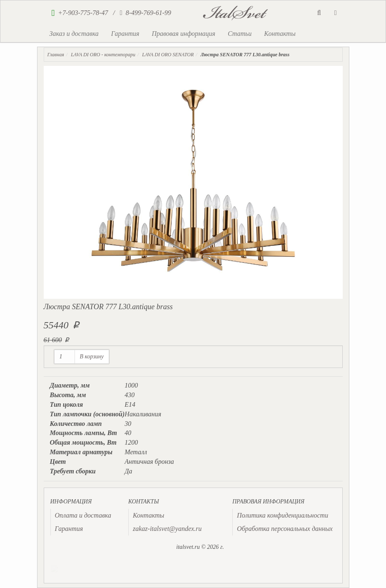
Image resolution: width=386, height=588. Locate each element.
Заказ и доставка (74, 34)
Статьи (240, 34)
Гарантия (125, 34)
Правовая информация (183, 34)
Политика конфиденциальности (283, 515)
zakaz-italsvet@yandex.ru (167, 529)
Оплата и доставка (83, 515)
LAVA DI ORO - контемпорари (103, 55)
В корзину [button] (92, 357)
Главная (56, 55)
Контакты (280, 34)
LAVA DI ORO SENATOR (168, 55)
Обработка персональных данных (285, 529)
